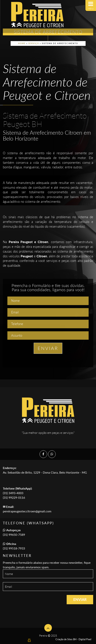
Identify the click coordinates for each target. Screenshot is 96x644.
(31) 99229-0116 (14, 497)
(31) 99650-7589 (14, 535)
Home (22, 43)
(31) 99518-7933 (14, 548)
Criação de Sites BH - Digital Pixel (73, 639)
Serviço (34, 43)
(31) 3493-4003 (13, 493)
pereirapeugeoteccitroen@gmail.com (27, 511)
